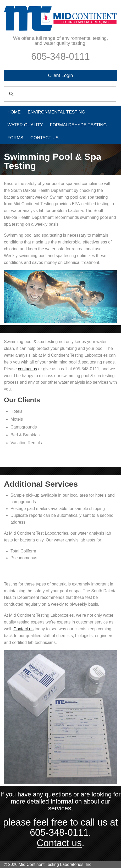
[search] (59, 91)
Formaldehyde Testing (78, 125)
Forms (15, 138)
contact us (27, 369)
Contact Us (45, 138)
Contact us (23, 629)
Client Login (60, 75)
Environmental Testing (57, 112)
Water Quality (25, 125)
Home (14, 112)
